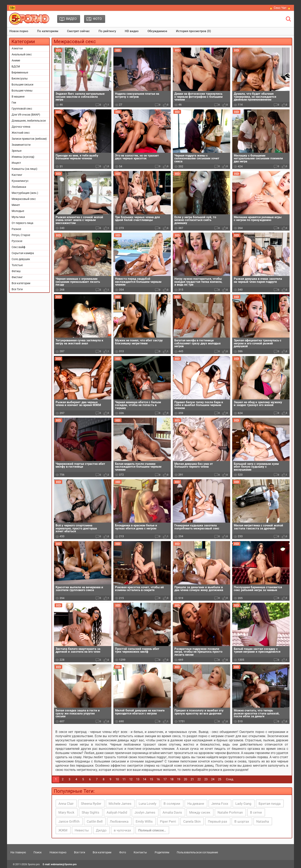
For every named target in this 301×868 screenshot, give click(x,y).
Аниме (16, 60)
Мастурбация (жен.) (25, 193)
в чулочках (122, 830)
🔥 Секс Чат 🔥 (280, 8)
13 (138, 779)
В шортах (242, 821)
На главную (18, 852)
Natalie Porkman (230, 812)
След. (230, 779)
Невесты (82, 830)
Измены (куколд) (23, 157)
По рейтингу (107, 31)
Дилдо (101, 830)
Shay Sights (91, 812)
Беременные (20, 72)
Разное (16, 229)
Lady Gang (243, 804)
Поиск (38, 852)
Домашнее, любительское (29, 121)
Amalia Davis (172, 812)
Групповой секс (22, 109)
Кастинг (17, 175)
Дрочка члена (21, 127)
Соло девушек (21, 259)
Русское (17, 241)
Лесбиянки (19, 187)
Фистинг (17, 277)
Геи (14, 103)
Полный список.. (152, 830)
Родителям (162, 852)
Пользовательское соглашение (197, 852)
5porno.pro (34, 864)
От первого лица (22, 223)
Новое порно (19, 31)
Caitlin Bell (95, 821)
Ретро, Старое (21, 235)
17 (165, 779)
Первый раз (218, 821)
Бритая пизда (270, 804)
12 (131, 779)
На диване (196, 804)
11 (124, 779)
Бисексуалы (20, 78)
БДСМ (16, 66)
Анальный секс (22, 54)
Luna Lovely (147, 804)
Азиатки (17, 48)
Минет (16, 205)
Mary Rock (66, 812)
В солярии (172, 804)
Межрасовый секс (24, 199)
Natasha (263, 821)
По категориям (48, 31)
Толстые (17, 265)
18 (172, 779)
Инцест (16, 163)
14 (144, 779)
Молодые (18, 211)
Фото (123, 852)
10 (117, 779)
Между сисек (200, 812)
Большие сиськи (22, 84)
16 (158, 779)
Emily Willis (144, 821)
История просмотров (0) (193, 31)
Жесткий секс (21, 133)
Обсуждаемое (157, 31)
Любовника (119, 821)
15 (151, 779)
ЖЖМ (63, 830)
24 (213, 779)
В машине (18, 97)
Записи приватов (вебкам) (29, 139)
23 (206, 779)
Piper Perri (168, 821)
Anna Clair (66, 804)
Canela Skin (192, 821)
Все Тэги (17, 289)
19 (179, 779)
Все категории (21, 283)
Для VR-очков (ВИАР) (26, 115)
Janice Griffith (69, 821)
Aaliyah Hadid (117, 812)
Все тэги (80, 852)
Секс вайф (18, 247)
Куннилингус (20, 181)
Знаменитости (21, 145)
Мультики (18, 217)
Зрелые (17, 151)
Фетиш (16, 271)
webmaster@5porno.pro (64, 864)
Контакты (140, 852)
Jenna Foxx (220, 804)
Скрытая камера (23, 253)
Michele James (120, 804)
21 (192, 779)
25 (220, 779)
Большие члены (22, 91)
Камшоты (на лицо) (24, 169)
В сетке (256, 812)
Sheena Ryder (91, 804)
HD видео (132, 31)
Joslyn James (145, 812)
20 (185, 779)
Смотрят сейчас (78, 31)
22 (199, 779)
